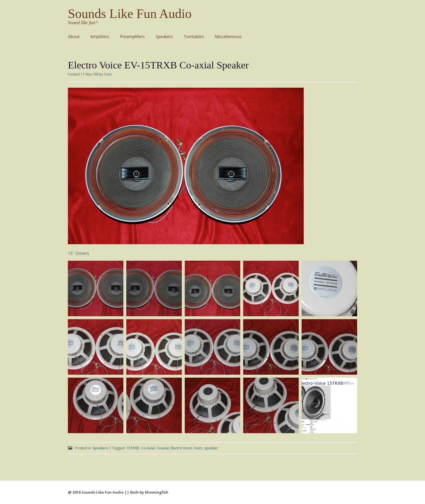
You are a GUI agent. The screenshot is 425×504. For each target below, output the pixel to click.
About (74, 36)
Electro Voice (181, 448)
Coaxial (163, 448)
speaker (211, 448)
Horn (198, 448)
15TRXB (133, 448)
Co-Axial (148, 448)
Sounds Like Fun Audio (130, 14)
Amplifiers (100, 36)
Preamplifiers (132, 36)
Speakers (164, 36)
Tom (108, 74)
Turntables (194, 36)
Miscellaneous (228, 36)
